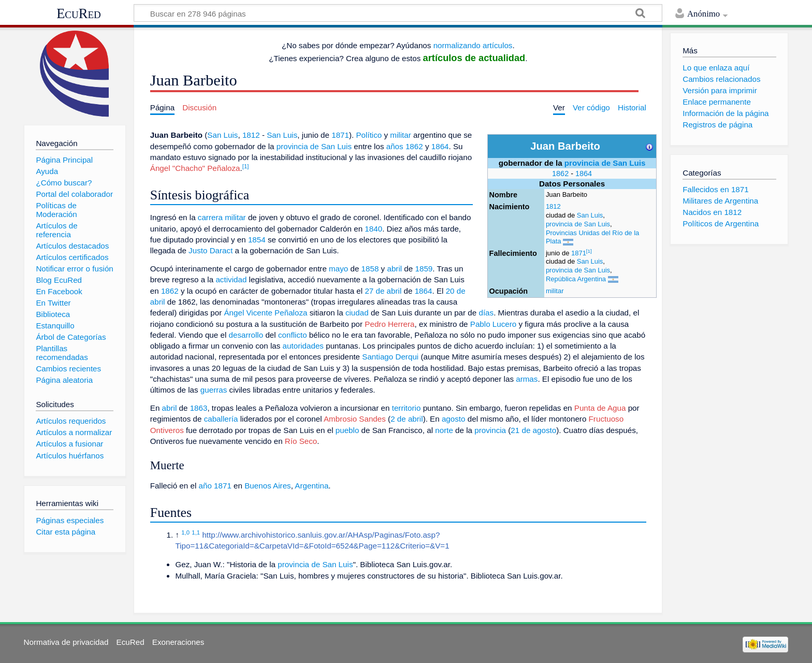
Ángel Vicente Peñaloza (265, 313)
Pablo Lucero (494, 324)
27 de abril (383, 291)
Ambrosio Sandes (355, 419)
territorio (407, 408)
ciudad (357, 313)
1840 (373, 229)
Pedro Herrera (389, 324)
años (395, 146)
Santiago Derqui (390, 357)
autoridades (303, 346)
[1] (589, 251)
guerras (214, 390)
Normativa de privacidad (66, 642)
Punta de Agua (600, 408)
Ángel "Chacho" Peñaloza (195, 168)
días (486, 313)
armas (527, 379)
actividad (231, 279)
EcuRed (79, 13)
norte (444, 430)
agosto (454, 419)
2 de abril (407, 419)
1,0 (185, 532)
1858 (370, 269)
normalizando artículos (473, 45)
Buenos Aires (268, 486)
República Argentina (576, 279)
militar (555, 291)
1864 (584, 174)
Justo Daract (211, 250)
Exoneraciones (178, 642)
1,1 (196, 532)
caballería (221, 419)
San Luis (590, 215)
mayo (338, 269)
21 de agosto (533, 430)
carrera (210, 217)
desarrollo (246, 335)
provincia (490, 430)
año (205, 486)
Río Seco (301, 441)
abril (394, 269)
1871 (579, 253)
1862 (560, 174)
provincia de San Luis (605, 163)
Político (369, 135)
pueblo (347, 430)
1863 (199, 408)
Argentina (311, 486)
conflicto (293, 335)
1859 (424, 269)
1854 (257, 240)
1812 (553, 206)
